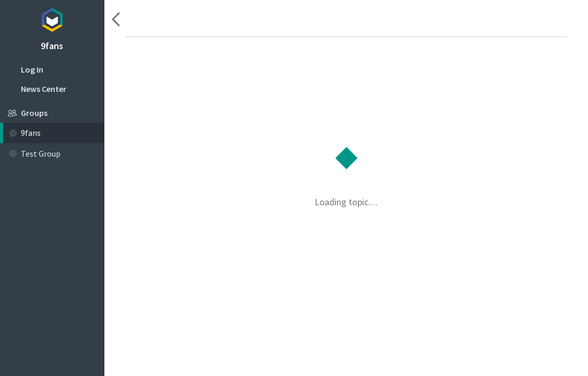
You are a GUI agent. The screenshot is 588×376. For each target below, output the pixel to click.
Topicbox (52, 18)
